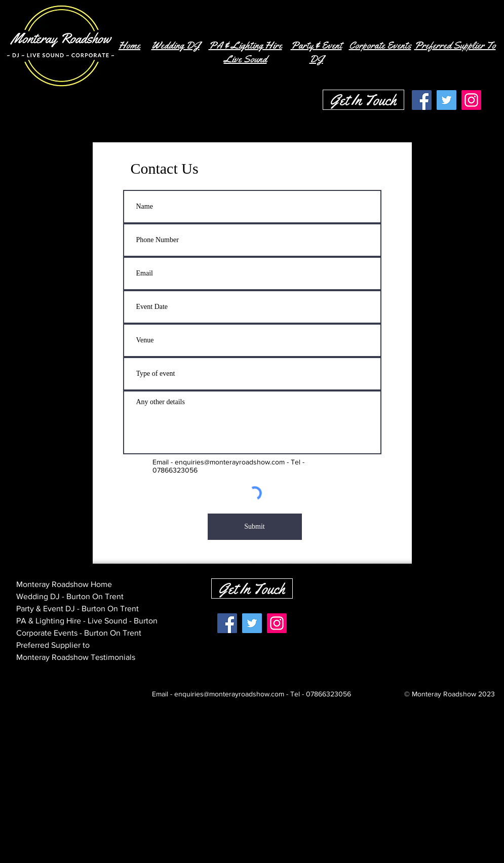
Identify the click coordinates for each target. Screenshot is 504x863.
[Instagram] (471, 100)
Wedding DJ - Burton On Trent (70, 596)
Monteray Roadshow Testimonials (76, 657)
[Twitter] (447, 100)
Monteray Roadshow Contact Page (77, 669)
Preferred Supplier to (53, 645)
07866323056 (328, 694)
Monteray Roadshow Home (64, 584)
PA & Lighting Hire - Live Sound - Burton (87, 621)
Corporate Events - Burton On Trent (79, 633)
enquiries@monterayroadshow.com (230, 462)
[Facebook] (422, 100)
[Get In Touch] (363, 100)
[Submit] (255, 527)
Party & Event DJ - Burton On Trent (77, 609)
